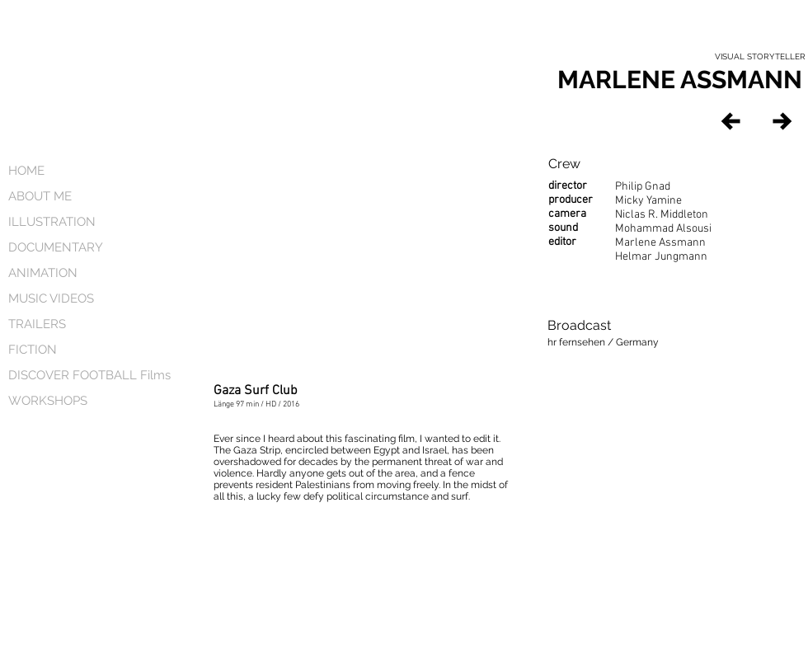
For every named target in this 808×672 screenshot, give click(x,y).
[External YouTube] (361, 249)
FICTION (33, 350)
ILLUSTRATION (52, 222)
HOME (26, 171)
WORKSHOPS (48, 401)
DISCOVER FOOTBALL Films (81, 375)
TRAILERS (37, 324)
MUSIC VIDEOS (51, 298)
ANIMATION (43, 273)
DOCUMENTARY (56, 247)
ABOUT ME (40, 196)
